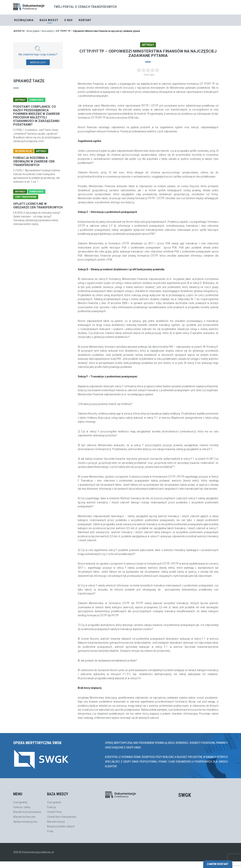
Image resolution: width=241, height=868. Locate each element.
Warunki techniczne (24, 817)
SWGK (185, 795)
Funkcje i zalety (22, 807)
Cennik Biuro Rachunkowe (62, 817)
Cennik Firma (54, 812)
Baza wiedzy (48, 31)
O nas (68, 20)
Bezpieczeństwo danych (61, 826)
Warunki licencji (56, 822)
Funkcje (51, 807)
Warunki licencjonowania (27, 812)
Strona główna (33, 31)
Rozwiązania (24, 20)
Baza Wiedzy (49, 20)
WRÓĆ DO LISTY (38, 62)
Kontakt (85, 20)
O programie (20, 802)
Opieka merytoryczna (25, 822)
